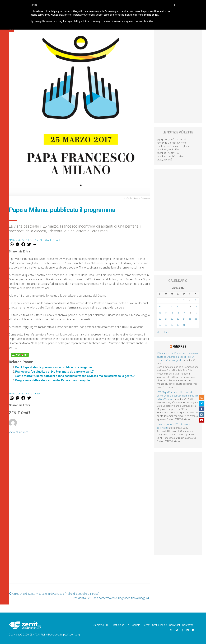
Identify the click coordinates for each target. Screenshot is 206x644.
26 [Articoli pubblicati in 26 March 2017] (196, 319)
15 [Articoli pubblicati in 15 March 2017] (172, 313)
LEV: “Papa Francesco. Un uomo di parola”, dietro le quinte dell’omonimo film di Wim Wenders (178, 396)
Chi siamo (98, 625)
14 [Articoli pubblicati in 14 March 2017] (166, 313)
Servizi (146, 625)
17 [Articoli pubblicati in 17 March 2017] (184, 313)
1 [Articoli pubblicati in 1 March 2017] (172, 300)
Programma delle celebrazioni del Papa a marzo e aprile (53, 380)
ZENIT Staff (44, 240)
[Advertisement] (79, 562)
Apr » (166, 332)
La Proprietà (133, 625)
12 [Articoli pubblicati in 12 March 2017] (196, 307)
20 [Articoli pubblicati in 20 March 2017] (160, 319)
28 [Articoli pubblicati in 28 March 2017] (166, 325)
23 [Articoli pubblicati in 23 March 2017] (178, 319)
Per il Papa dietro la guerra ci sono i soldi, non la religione (54, 367)
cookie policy (151, 15)
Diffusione (119, 625)
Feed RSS (179, 346)
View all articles (19, 432)
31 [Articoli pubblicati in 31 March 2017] (184, 325)
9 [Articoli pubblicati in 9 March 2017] (178, 307)
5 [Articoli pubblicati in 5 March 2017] (196, 300)
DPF (109, 625)
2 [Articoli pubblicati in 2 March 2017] (178, 300)
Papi (58, 240)
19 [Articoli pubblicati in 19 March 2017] (196, 313)
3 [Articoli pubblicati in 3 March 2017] (184, 300)
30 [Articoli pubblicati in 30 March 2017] (178, 325)
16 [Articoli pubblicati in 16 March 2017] (178, 313)
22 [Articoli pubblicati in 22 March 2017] (172, 319)
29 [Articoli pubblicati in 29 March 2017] (172, 325)
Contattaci (188, 625)
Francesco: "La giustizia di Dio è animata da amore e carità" (55, 372)
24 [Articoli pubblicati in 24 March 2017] (184, 319)
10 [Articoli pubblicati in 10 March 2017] (184, 307)
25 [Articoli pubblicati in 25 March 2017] (190, 319)
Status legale (160, 625)
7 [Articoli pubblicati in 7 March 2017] (166, 307)
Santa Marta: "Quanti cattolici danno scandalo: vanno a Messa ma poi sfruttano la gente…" (75, 376)
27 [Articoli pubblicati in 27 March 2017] (160, 325)
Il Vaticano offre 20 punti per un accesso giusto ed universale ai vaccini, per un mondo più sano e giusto (177, 357)
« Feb (159, 332)
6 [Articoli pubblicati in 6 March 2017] (160, 307)
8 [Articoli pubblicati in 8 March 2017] (172, 307)
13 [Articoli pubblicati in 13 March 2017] (160, 313)
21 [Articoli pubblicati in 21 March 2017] (166, 319)
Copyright (175, 625)
